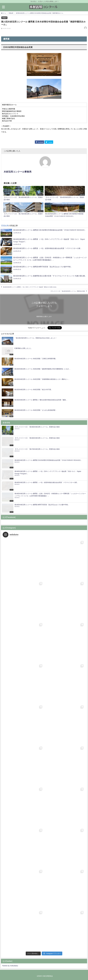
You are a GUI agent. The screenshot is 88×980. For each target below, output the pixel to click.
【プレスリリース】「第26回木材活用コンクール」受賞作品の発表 (68, 291)
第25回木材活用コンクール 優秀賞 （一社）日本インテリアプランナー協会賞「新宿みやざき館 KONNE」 (30, 287)
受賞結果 (4, 18)
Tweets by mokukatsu (10, 966)
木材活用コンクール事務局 (18, 172)
